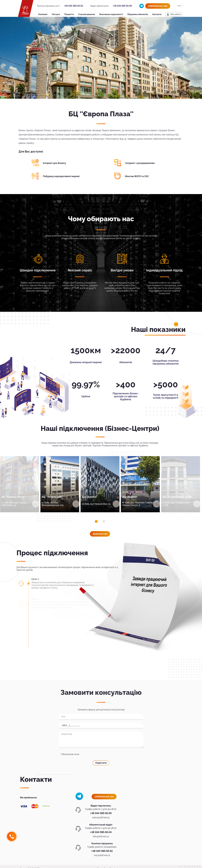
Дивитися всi (100, 534)
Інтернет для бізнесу (55, 163)
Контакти (157, 14)
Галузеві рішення (87, 14)
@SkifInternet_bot (158, 6)
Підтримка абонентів (138, 14)
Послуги (56, 14)
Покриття (69, 14)
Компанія (43, 14)
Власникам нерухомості (111, 14)
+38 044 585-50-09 (122, 6)
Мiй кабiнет (176, 14)
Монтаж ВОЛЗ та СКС (137, 176)
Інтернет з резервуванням (140, 163)
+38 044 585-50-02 (74, 6)
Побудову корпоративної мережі (61, 176)
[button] (96, 521)
